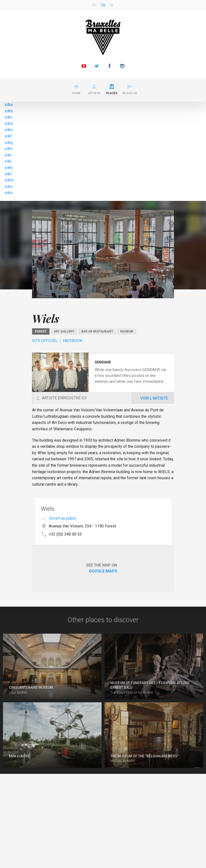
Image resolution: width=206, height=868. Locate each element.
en (103, 5)
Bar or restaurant (97, 331)
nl (112, 5)
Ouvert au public (63, 518)
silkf (8, 136)
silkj (8, 161)
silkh (9, 149)
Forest (41, 331)
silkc (9, 117)
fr (94, 5)
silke (9, 130)
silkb (9, 111)
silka (9, 105)
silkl (8, 174)
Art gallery (64, 331)
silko (9, 193)
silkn (9, 187)
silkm (9, 180)
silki (8, 155)
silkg (9, 142)
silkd (9, 124)
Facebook (73, 341)
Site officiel (45, 341)
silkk (9, 168)
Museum (127, 331)
